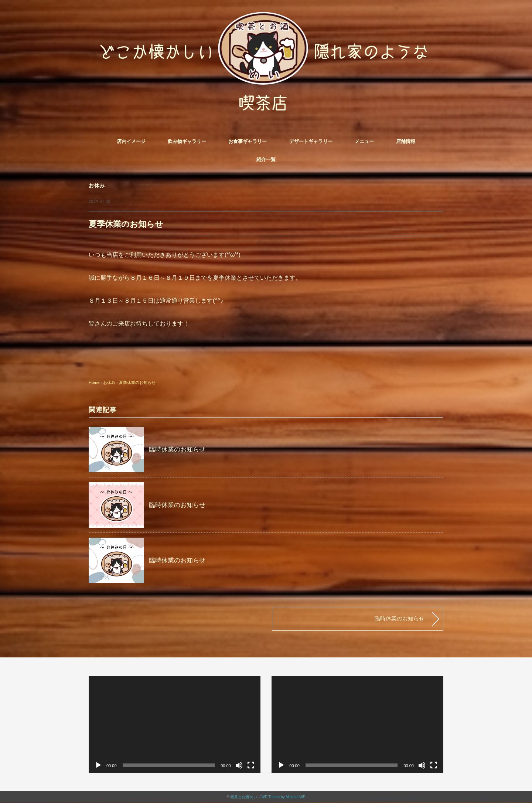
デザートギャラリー (311, 141)
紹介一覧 (266, 159)
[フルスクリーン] (251, 765)
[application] (175, 724)
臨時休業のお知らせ (177, 450)
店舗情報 (406, 141)
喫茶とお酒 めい (244, 797)
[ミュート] (239, 765)
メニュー (364, 141)
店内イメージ (131, 141)
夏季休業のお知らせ (137, 382)
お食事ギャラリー (248, 141)
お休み (97, 186)
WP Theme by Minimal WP (283, 797)
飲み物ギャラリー (187, 141)
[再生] (98, 765)
